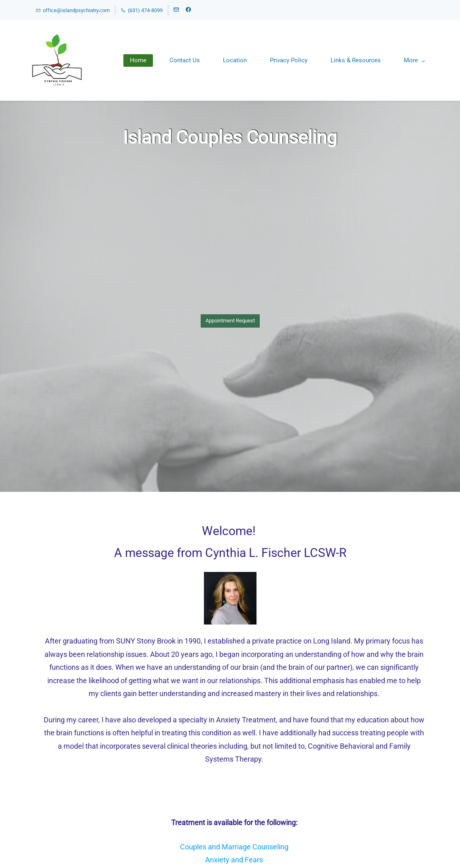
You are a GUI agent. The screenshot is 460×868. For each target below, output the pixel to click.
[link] (230, 577)
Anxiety (217, 860)
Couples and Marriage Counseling (234, 847)
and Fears (246, 860)
